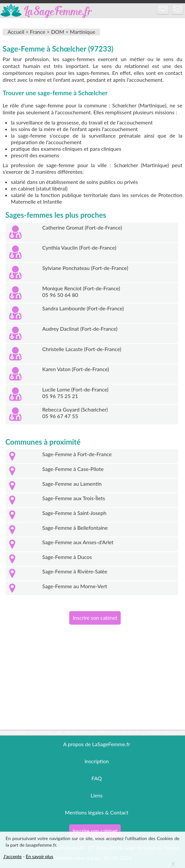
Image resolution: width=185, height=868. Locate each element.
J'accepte (12, 856)
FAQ (97, 778)
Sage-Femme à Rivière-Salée (75, 571)
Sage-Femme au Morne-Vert (75, 586)
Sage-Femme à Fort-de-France (77, 454)
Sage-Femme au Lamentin (72, 484)
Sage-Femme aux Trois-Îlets (74, 498)
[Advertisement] (92, 684)
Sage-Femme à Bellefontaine (75, 528)
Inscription (96, 761)
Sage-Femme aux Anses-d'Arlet (78, 542)
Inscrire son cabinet (95, 618)
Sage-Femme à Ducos (67, 557)
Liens (96, 795)
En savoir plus (40, 856)
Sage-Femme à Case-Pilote (73, 469)
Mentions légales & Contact (97, 812)
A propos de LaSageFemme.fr (96, 744)
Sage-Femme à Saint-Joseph (74, 513)
